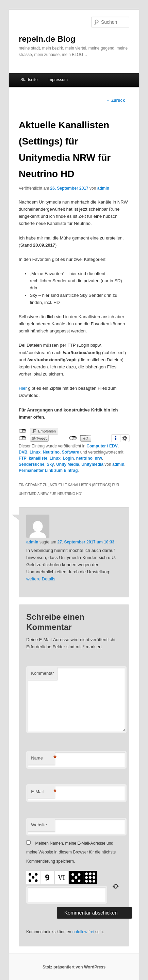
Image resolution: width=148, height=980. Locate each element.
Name (43, 758)
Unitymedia (92, 464)
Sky (50, 464)
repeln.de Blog (47, 39)
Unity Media (68, 464)
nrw (98, 458)
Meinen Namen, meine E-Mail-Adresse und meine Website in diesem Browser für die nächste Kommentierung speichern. (71, 852)
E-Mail (43, 792)
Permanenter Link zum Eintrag (48, 470)
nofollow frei (83, 932)
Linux (35, 452)
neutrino (84, 458)
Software (71, 452)
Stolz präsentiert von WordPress (74, 967)
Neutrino (51, 452)
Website (39, 825)
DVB (23, 452)
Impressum (58, 80)
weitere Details (41, 579)
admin (103, 188)
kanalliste (38, 458)
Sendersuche (31, 464)
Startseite (29, 80)
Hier (23, 388)
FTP (23, 458)
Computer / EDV (102, 446)
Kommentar (42, 673)
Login (68, 458)
